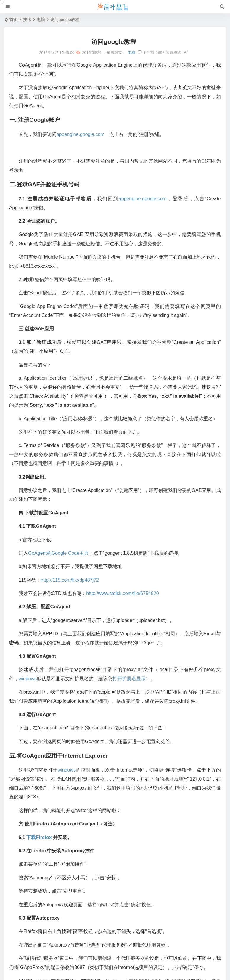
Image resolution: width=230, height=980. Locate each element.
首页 (14, 20)
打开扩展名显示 (132, 689)
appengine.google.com (83, 136)
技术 (27, 20)
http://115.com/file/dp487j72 (73, 590)
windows (31, 689)
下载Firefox (42, 848)
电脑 (41, 20)
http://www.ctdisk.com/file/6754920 (125, 604)
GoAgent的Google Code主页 (61, 564)
